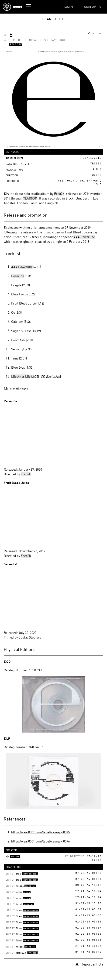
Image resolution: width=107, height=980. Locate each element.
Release (16, 45)
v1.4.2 (17, 7)
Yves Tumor (65, 181)
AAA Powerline (84, 237)
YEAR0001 (30, 198)
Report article (89, 964)
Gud (99, 185)
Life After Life (21, 376)
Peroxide (18, 276)
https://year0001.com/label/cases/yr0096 (40, 841)
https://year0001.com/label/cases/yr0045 (40, 832)
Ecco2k (59, 194)
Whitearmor (89, 181)
